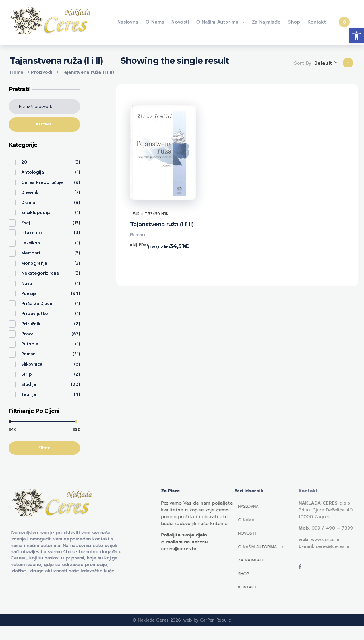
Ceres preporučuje (42, 182)
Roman (137, 235)
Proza (27, 334)
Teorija (29, 394)
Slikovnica (32, 364)
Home (17, 72)
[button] (357, 36)
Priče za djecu (37, 304)
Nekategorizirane (40, 273)
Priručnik (31, 324)
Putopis (30, 344)
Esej (26, 223)
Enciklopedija (36, 213)
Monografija (34, 263)
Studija (29, 384)
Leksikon (31, 243)
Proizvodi (42, 72)
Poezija (29, 293)
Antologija (33, 172)
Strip (27, 374)
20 (24, 162)
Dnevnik (30, 192)
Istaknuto (32, 233)
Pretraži (44, 124)
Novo (27, 283)
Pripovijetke (35, 314)
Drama (28, 203)
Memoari (31, 253)
